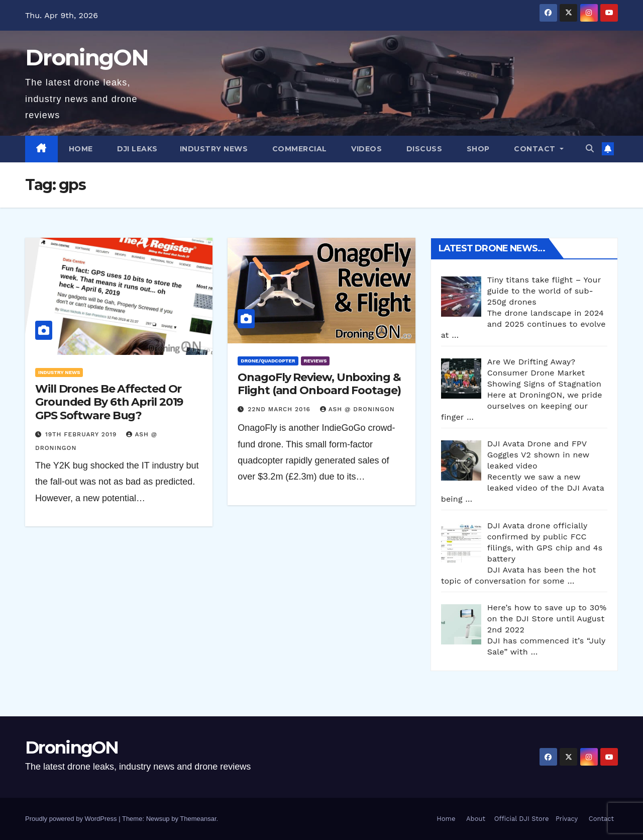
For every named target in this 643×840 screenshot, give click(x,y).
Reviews (315, 361)
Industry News (214, 149)
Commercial (298, 149)
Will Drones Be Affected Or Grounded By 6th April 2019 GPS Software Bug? (109, 402)
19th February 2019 (82, 434)
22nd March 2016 (280, 409)
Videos (366, 149)
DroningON (87, 57)
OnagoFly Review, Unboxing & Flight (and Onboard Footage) (319, 384)
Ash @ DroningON (357, 409)
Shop (477, 149)
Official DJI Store (520, 819)
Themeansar (198, 819)
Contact (535, 149)
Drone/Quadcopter (268, 361)
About (476, 819)
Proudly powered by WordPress (72, 819)
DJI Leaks (136, 149)
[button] (590, 149)
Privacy (567, 819)
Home (81, 149)
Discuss (423, 149)
